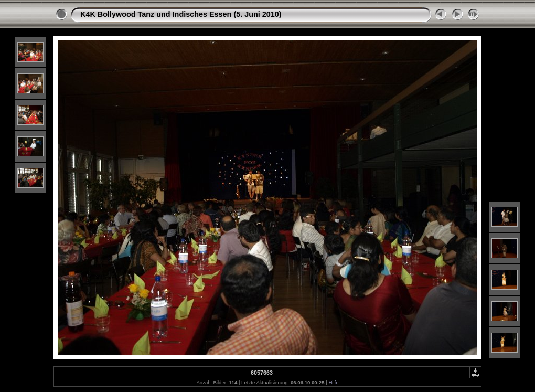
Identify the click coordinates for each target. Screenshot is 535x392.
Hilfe (333, 382)
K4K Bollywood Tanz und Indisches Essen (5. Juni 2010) (181, 14)
